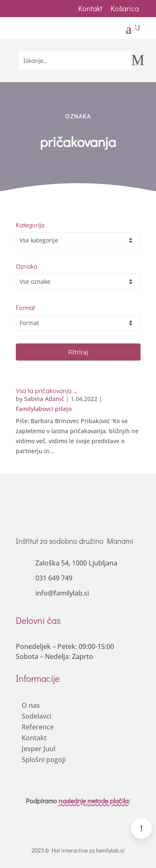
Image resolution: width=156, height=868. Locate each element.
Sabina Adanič (44, 399)
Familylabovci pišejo (44, 409)
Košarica (126, 8)
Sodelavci (36, 716)
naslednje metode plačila (94, 801)
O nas (31, 705)
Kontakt (90, 8)
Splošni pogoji (44, 759)
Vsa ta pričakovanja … (46, 390)
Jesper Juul (38, 749)
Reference (38, 727)
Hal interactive (70, 850)
